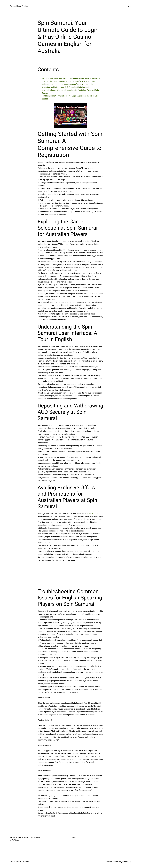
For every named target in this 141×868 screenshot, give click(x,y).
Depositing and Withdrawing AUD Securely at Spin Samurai (65, 87)
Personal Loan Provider (19, 6)
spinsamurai (92, 513)
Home (129, 6)
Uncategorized (35, 837)
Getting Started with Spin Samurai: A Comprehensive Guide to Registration (72, 78)
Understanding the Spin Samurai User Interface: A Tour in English (68, 84)
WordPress (127, 862)
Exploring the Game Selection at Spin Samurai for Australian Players (69, 81)
